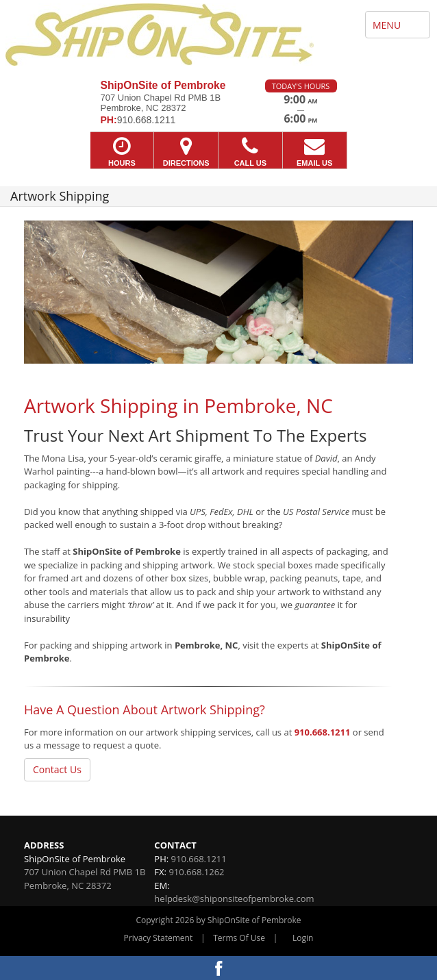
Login (303, 938)
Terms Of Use (239, 938)
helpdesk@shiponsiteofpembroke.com (234, 899)
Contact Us (57, 769)
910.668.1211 (323, 732)
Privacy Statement (159, 938)
